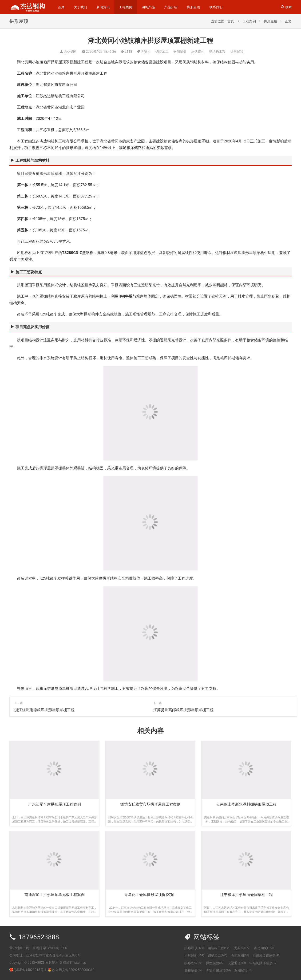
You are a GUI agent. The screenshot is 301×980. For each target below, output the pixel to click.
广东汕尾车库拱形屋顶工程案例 (55, 804)
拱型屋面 (215, 963)
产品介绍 (171, 7)
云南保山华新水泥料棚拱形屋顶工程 (246, 804)
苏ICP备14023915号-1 (30, 970)
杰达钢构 (198, 52)
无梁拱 (146, 52)
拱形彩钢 (193, 963)
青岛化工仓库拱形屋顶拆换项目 (150, 895)
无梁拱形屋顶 (218, 971)
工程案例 (126, 7)
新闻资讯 (103, 7)
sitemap (80, 963)
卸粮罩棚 (193, 971)
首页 (61, 7)
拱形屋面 (194, 956)
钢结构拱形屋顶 (263, 963)
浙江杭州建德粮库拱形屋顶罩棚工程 (44, 710)
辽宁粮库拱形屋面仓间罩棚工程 (246, 895)
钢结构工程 (217, 52)
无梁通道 (237, 963)
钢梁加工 (162, 52)
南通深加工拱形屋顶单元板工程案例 (55, 895)
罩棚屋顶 (243, 971)
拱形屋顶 (193, 7)
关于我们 (80, 7)
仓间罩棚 (180, 52)
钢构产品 (148, 7)
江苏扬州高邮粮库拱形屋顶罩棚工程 (183, 710)
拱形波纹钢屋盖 (267, 956)
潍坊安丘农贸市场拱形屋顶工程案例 (150, 804)
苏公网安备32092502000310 (71, 970)
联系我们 (216, 7)
